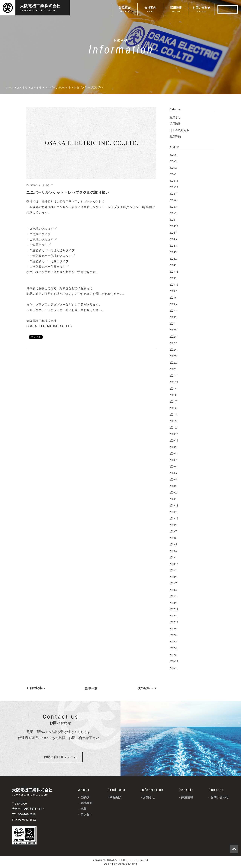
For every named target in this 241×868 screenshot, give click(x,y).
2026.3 (173, 161)
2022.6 (173, 350)
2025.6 (173, 200)
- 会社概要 (85, 803)
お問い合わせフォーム (60, 757)
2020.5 (173, 473)
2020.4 (173, 480)
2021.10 (174, 382)
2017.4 (173, 648)
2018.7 (173, 583)
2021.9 (173, 389)
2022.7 (173, 343)
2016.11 (174, 668)
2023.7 (173, 291)
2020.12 (174, 434)
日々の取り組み (179, 130)
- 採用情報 (186, 797)
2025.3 (173, 207)
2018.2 (173, 603)
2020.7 (173, 460)
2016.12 (174, 661)
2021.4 (173, 415)
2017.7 (173, 642)
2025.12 (174, 181)
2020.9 (173, 447)
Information (152, 790)
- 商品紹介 (115, 797)
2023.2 (173, 317)
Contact (216, 790)
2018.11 (174, 571)
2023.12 (174, 272)
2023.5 (173, 304)
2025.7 (173, 194)
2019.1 (173, 558)
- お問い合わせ (219, 797)
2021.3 (173, 421)
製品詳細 (175, 137)
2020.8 (173, 454)
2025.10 (174, 187)
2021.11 (174, 376)
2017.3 (173, 655)
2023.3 (173, 311)
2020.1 (173, 499)
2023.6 (173, 298)
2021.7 (173, 402)
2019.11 (174, 512)
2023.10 (174, 285)
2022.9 (173, 330)
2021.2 (173, 428)
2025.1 (173, 220)
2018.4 (173, 590)
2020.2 (173, 493)
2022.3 (173, 356)
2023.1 (173, 324)
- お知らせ (148, 797)
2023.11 (174, 278)
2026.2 (173, 168)
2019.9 (173, 525)
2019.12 (174, 506)
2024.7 (173, 233)
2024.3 (173, 252)
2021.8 (173, 395)
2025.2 (173, 213)
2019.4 (173, 551)
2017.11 (174, 616)
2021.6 (173, 408)
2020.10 (174, 441)
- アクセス (85, 814)
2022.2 (173, 363)
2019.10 (174, 519)
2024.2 (173, 259)
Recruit (186, 790)
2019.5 (173, 545)
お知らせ (48, 185)
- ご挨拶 (84, 797)
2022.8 (173, 337)
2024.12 (174, 226)
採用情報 (175, 124)
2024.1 (173, 265)
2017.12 (174, 609)
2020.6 (173, 467)
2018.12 (174, 564)
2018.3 (173, 596)
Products (117, 790)
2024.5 (173, 239)
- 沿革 (82, 809)
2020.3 (173, 486)
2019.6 (173, 538)
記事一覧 (91, 688)
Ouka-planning (127, 864)
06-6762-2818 (27, 814)
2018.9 (173, 577)
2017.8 (173, 635)
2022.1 (173, 369)
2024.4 (173, 246)
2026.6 (173, 155)
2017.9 (173, 629)
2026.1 (173, 174)
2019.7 (173, 532)
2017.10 (174, 622)
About (84, 790)
